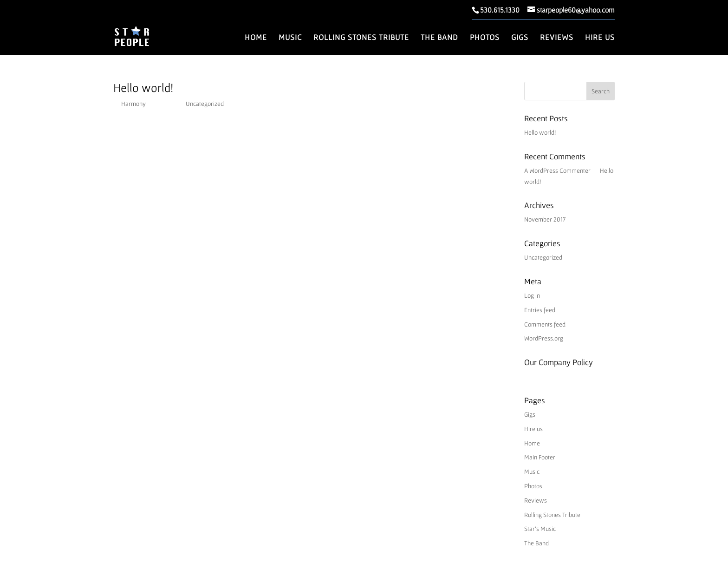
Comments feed (545, 324)
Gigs (520, 38)
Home (256, 38)
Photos (485, 38)
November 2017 (545, 219)
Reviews (557, 38)
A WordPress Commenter (557, 170)
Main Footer (540, 457)
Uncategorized (205, 104)
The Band (439, 38)
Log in (532, 295)
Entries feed (540, 310)
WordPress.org (544, 338)
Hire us (600, 38)
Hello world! (143, 88)
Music (290, 38)
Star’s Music (540, 529)
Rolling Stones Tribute (361, 38)
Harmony (133, 104)
